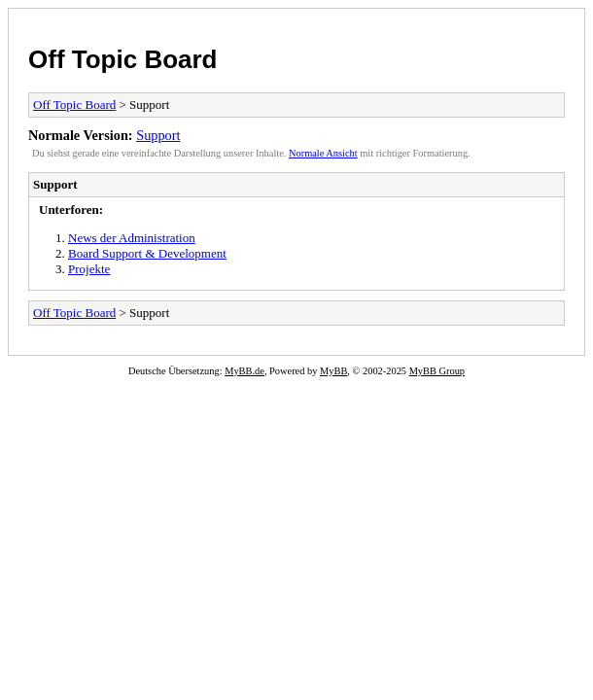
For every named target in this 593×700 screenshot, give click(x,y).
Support (158, 135)
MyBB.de (244, 371)
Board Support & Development (147, 253)
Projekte (89, 269)
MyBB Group (437, 371)
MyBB (333, 371)
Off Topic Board (123, 59)
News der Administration (132, 238)
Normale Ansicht (323, 153)
